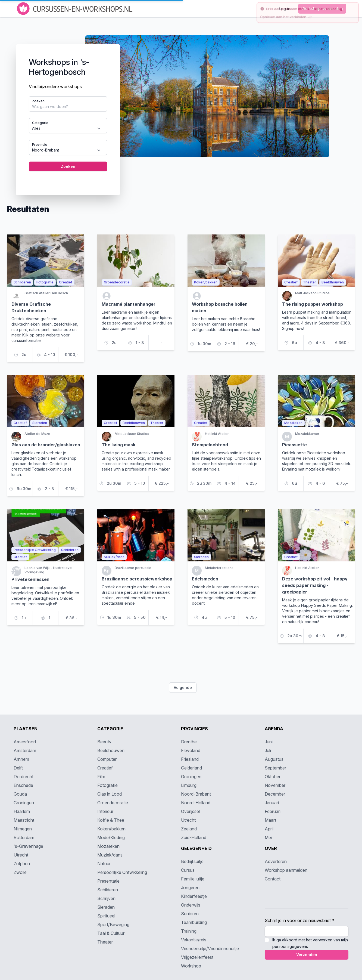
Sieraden (106, 907)
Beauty (104, 742)
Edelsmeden (205, 579)
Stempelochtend (210, 445)
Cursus (188, 870)
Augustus (274, 759)
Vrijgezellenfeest (197, 957)
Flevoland (191, 750)
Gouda (20, 794)
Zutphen (22, 864)
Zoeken (38, 101)
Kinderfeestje (194, 896)
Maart (270, 820)
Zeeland (189, 829)
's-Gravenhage (28, 846)
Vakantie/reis (194, 940)
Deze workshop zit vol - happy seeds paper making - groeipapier (315, 585)
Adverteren (276, 861)
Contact (273, 879)
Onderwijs (191, 905)
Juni (269, 742)
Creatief (105, 768)
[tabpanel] (181, 111)
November (275, 785)
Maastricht (24, 820)
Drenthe (189, 742)
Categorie (40, 123)
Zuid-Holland (194, 837)
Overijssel (190, 811)
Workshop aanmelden (286, 870)
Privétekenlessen (30, 579)
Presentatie (108, 881)
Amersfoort (25, 742)
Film (101, 777)
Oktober (273, 777)
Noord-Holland (196, 803)
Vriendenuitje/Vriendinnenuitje (210, 948)
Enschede (23, 785)
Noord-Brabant (196, 794)
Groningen (24, 803)
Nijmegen (23, 829)
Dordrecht (24, 777)
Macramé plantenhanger (129, 304)
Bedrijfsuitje (192, 861)
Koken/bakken (111, 829)
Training (189, 931)
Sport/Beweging (113, 925)
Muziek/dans (110, 855)
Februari (273, 811)
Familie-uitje (193, 879)
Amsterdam (25, 750)
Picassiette (294, 445)
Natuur (104, 864)
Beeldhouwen (111, 750)
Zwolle (20, 872)
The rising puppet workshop (313, 304)
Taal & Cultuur (111, 933)
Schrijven (106, 898)
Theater (105, 942)
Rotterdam (24, 837)
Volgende (183, 687)
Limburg (189, 785)
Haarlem (22, 811)
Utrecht (21, 855)
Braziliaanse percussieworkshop (137, 579)
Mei (268, 837)
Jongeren (190, 888)
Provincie (40, 145)
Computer (107, 759)
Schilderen (108, 890)
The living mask (118, 445)
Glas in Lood (110, 794)
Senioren (190, 914)
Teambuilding (194, 922)
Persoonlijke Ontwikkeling (122, 872)
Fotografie (107, 785)
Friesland (190, 759)
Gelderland (191, 768)
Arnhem (21, 759)
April (269, 829)
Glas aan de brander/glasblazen (46, 445)
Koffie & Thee (111, 820)
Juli (268, 750)
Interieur (105, 811)
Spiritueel (106, 916)
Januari (272, 803)
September (275, 768)
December (275, 794)
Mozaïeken (108, 846)
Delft (18, 768)
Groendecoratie (113, 803)
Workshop (191, 966)
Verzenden (307, 955)
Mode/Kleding (111, 837)
